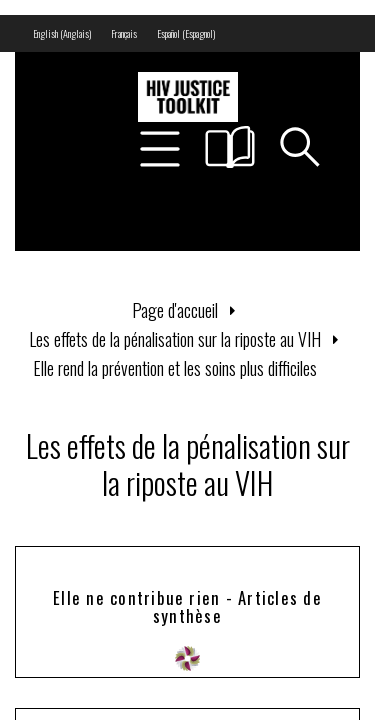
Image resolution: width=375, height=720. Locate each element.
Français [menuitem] (124, 33)
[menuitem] (62, 33)
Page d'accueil (175, 310)
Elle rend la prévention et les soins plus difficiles (175, 368)
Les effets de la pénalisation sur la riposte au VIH (175, 339)
